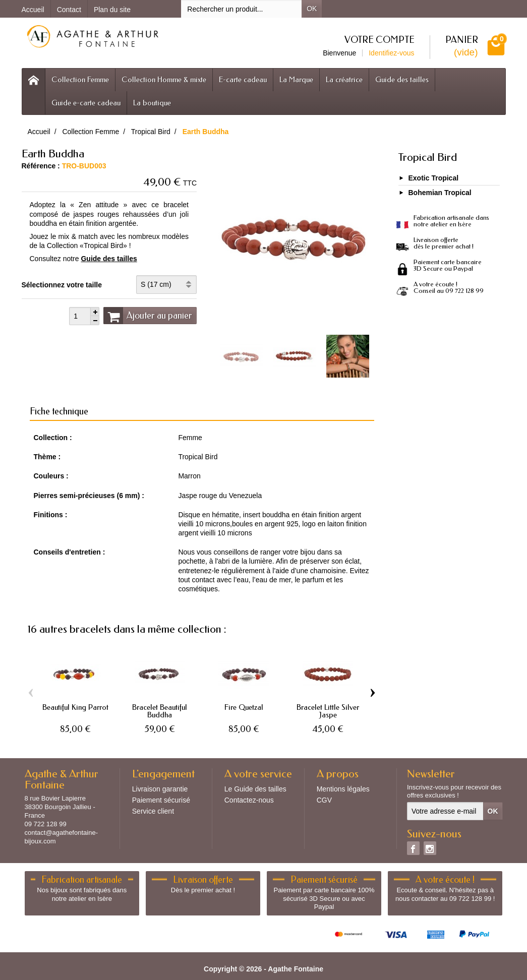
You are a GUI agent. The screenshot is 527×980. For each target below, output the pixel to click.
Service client (153, 811)
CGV (324, 800)
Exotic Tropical (434, 178)
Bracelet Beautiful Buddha (160, 711)
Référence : (41, 166)
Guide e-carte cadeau (86, 103)
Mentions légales (343, 789)
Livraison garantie (160, 789)
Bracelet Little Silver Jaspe (328, 711)
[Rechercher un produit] (242, 9)
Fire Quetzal (244, 707)
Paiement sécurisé (161, 800)
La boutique (152, 103)
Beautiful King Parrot (75, 707)
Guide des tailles (402, 80)
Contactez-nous (249, 800)
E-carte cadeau (243, 80)
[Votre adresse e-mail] (445, 811)
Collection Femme (80, 80)
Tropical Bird (427, 157)
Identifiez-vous (391, 53)
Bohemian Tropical (440, 193)
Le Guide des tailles (255, 789)
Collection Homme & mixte (164, 80)
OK (312, 9)
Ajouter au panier (148, 316)
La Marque (296, 80)
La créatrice (344, 80)
